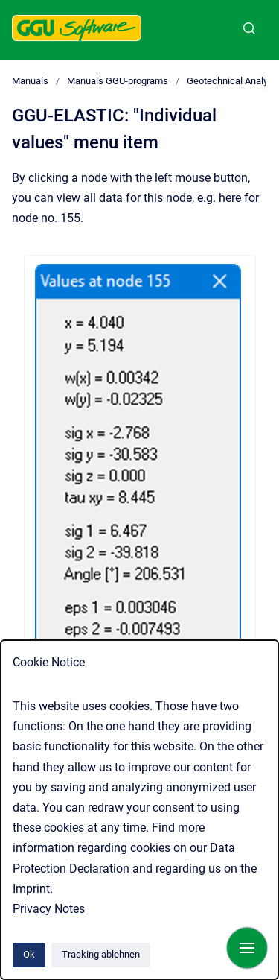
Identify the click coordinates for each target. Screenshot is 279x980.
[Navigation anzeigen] (247, 948)
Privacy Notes (49, 909)
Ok (29, 954)
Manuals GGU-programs (118, 81)
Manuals (30, 81)
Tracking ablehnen (101, 954)
